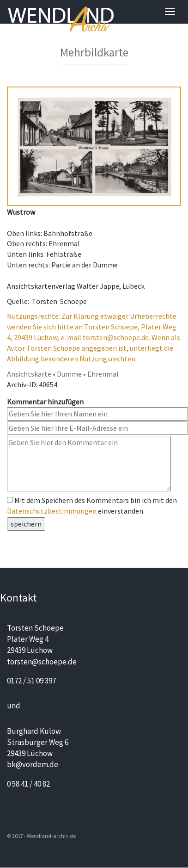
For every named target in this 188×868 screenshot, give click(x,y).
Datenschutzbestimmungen (52, 511)
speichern (26, 524)
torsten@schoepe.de (42, 662)
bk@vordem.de (33, 764)
